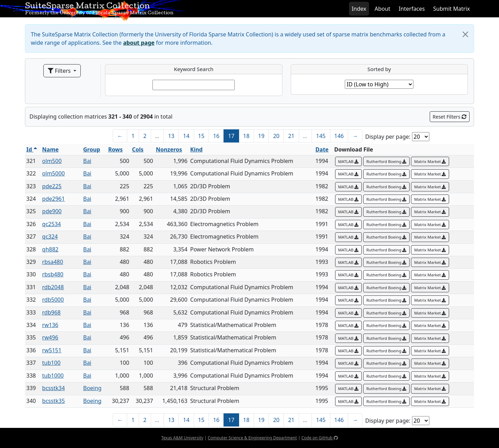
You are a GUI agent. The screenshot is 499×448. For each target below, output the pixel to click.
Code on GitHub (320, 438)
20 (276, 136)
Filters (60, 71)
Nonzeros (169, 149)
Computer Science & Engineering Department (252, 438)
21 (291, 136)
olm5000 (54, 173)
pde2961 (54, 199)
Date (322, 149)
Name (51, 149)
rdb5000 (53, 300)
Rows (115, 149)
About (382, 9)
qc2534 (52, 224)
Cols (138, 149)
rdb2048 (53, 287)
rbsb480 (53, 274)
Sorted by (379, 69)
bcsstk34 (54, 388)
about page (139, 43)
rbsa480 (53, 262)
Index (359, 9)
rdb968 (51, 312)
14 (186, 136)
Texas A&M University (182, 438)
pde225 (52, 186)
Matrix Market (430, 161)
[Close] (465, 34)
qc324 (50, 236)
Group (92, 149)
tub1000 (53, 376)
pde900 (52, 211)
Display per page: (388, 137)
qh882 (50, 249)
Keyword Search (194, 69)
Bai (87, 161)
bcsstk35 (54, 401)
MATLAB (349, 161)
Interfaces (412, 9)
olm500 (52, 161)
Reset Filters (450, 117)
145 (321, 136)
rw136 (50, 325)
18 (246, 136)
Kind (196, 149)
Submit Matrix (452, 9)
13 (171, 136)
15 (201, 136)
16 (216, 136)
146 (339, 136)
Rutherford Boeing (386, 161)
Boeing (92, 388)
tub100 (51, 363)
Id (32, 149)
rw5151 (52, 350)
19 (261, 136)
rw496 (50, 337)
